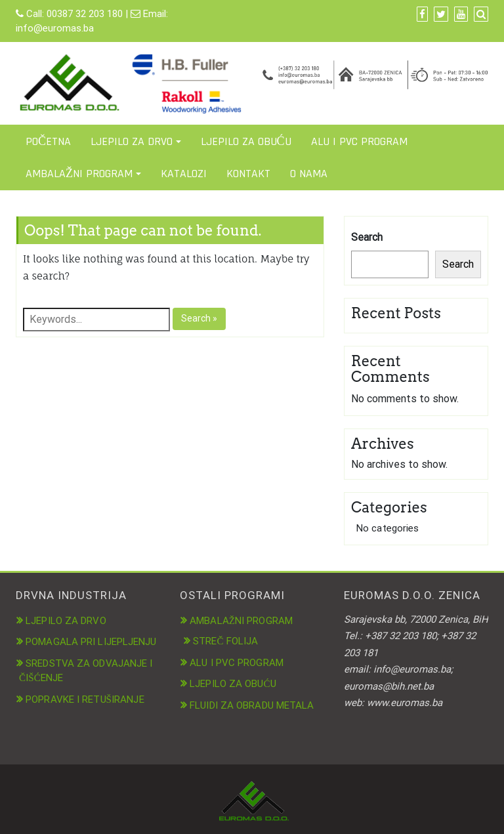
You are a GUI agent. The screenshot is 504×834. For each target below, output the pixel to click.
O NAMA (309, 174)
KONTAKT (248, 174)
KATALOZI (184, 174)
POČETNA (48, 141)
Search (367, 237)
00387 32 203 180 (85, 14)
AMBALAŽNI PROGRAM (79, 174)
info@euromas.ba (55, 28)
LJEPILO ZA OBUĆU (246, 141)
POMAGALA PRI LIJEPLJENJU (91, 642)
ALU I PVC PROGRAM (359, 141)
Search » (199, 318)
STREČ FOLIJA (225, 641)
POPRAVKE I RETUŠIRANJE (85, 699)
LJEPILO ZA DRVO (132, 141)
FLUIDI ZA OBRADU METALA (252, 705)
